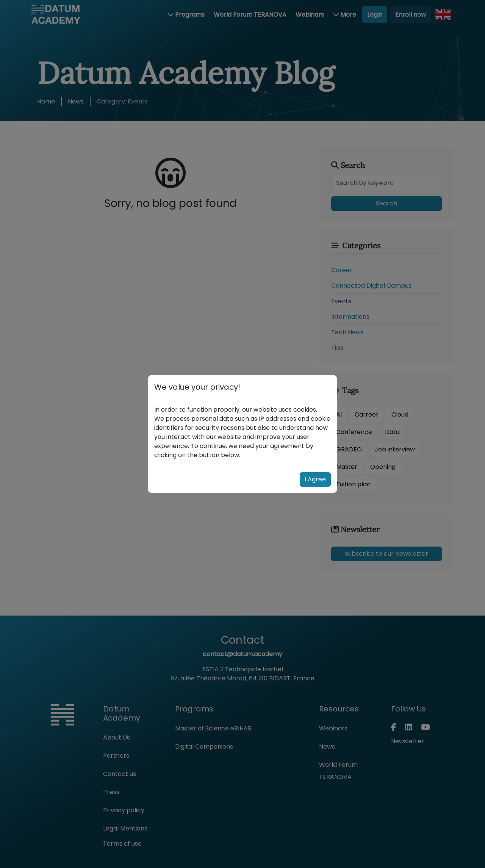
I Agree (315, 479)
